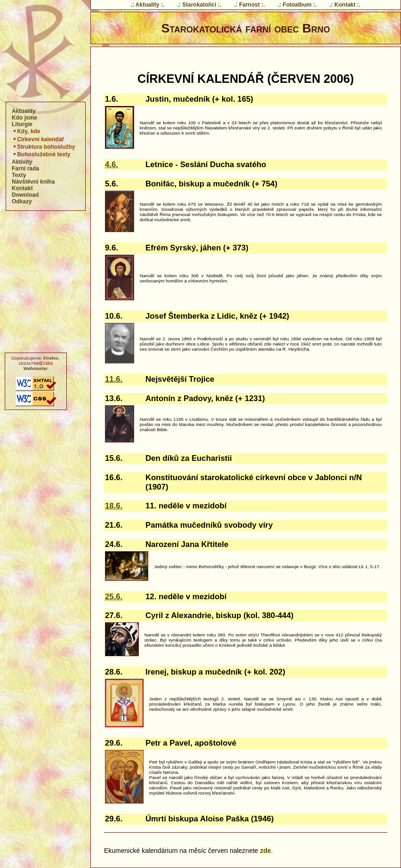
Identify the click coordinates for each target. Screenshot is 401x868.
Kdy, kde (26, 131)
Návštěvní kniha (33, 182)
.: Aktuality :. (148, 5)
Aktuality (24, 111)
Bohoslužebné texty (41, 154)
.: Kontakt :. (345, 5)
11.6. (114, 379)
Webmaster (36, 368)
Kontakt (22, 188)
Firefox (51, 358)
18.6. (114, 506)
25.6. (114, 597)
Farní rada (25, 169)
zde (266, 851)
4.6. (112, 165)
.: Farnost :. (249, 5)
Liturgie (22, 124)
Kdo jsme (24, 118)
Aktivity (22, 162)
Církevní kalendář (38, 139)
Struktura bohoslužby (44, 147)
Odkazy (22, 201)
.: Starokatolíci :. (199, 5)
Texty (19, 175)
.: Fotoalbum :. (297, 5)
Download (25, 195)
